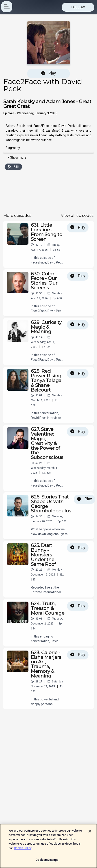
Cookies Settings (47, 862)
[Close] (90, 833)
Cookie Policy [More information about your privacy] (23, 850)
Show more (17, 157)
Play (49, 73)
